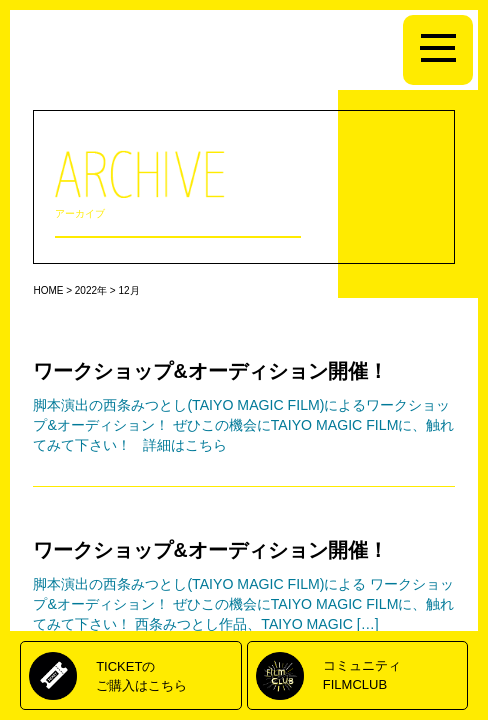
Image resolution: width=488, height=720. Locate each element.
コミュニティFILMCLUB (362, 674)
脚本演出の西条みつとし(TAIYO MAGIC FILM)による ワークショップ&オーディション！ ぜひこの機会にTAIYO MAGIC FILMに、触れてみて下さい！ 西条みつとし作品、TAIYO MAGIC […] (243, 604)
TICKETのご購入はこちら (141, 675)
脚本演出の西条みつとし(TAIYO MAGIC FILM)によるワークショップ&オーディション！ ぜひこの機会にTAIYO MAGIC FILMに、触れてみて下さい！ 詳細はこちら (243, 425)
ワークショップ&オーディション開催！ (210, 371)
